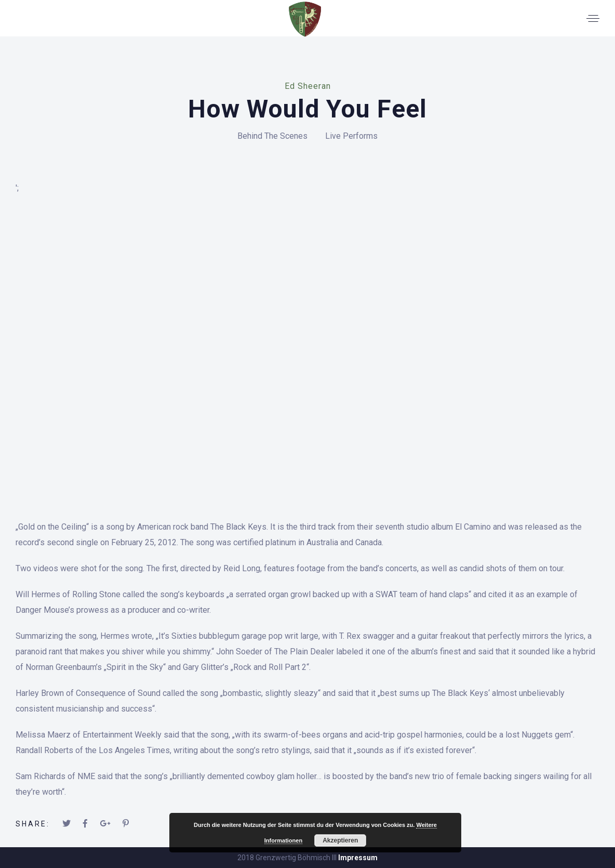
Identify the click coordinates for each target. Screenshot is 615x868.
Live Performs (351, 136)
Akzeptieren (340, 840)
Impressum (358, 858)
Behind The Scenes (272, 136)
